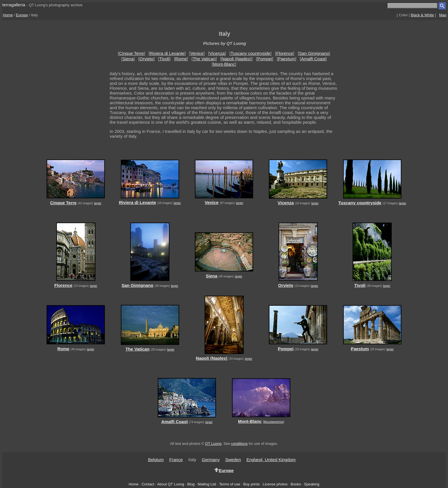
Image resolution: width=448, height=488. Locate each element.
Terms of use (230, 484)
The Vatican (204, 59)
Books (296, 484)
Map (443, 15)
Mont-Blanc (224, 64)
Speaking (312, 484)
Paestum (287, 59)
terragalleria (14, 5)
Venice (197, 53)
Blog (191, 484)
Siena (128, 59)
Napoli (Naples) (236, 59)
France (176, 460)
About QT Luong (171, 484)
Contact (148, 484)
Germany (211, 460)
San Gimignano (314, 53)
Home (8, 15)
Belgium (156, 460)
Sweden (233, 460)
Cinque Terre (132, 53)
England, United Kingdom (271, 460)
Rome (181, 59)
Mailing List (207, 484)
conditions (239, 444)
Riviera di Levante (167, 53)
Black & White (422, 15)
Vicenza (217, 53)
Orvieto (146, 59)
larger (98, 203)
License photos (275, 484)
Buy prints (252, 484)
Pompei (265, 59)
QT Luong (213, 444)
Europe (22, 15)
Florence (285, 53)
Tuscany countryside (250, 53)
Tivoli (164, 59)
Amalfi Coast (313, 59)
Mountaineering (274, 422)
